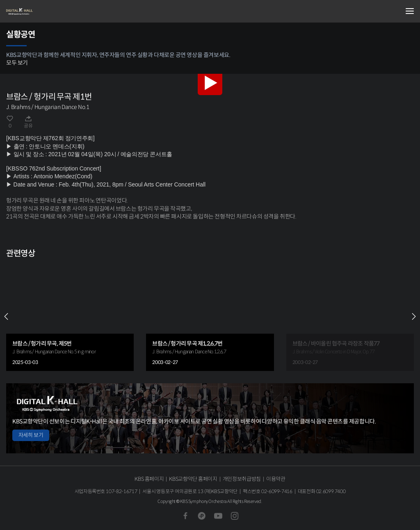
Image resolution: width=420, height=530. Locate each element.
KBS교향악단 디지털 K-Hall (47, 11)
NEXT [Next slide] (414, 316)
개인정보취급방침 (242, 479)
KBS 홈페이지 (149, 479)
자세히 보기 (31, 435)
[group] (70, 317)
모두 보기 (17, 63)
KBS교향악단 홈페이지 (193, 479)
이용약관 (276, 479)
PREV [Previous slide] (6, 316)
